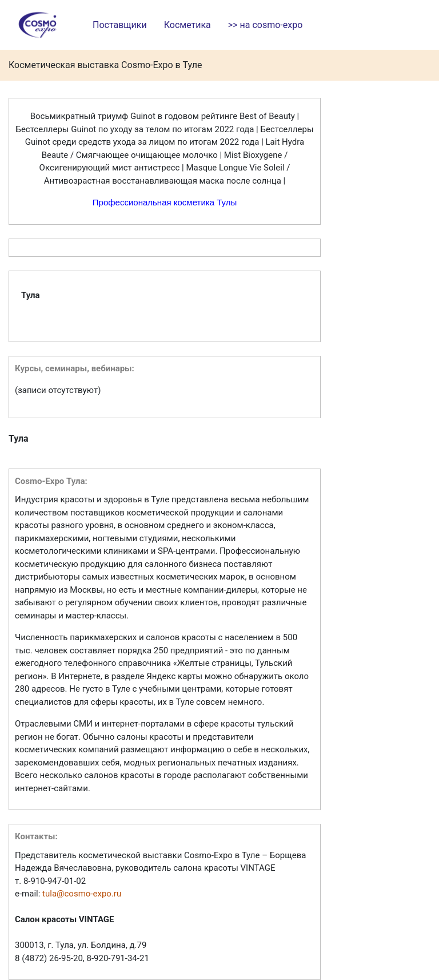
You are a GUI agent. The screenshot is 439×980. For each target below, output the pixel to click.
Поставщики (120, 25)
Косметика (187, 25)
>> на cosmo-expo (265, 25)
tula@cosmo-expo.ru (82, 894)
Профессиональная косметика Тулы (165, 202)
